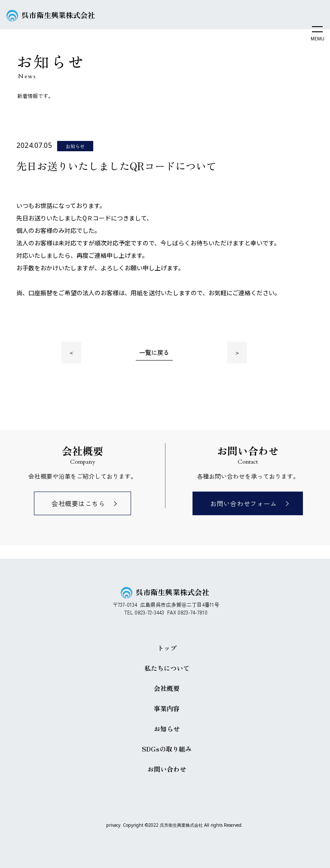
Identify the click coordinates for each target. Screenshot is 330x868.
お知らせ (167, 729)
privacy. (114, 825)
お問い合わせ (167, 769)
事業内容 (167, 708)
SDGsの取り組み (167, 749)
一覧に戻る (154, 352)
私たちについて (167, 668)
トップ (167, 648)
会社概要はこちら (78, 503)
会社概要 (167, 688)
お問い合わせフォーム (243, 503)
